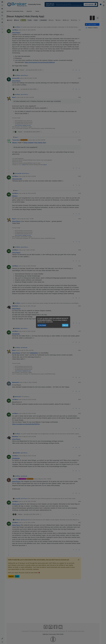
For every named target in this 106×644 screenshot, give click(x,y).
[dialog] (53, 322)
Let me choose (42, 325)
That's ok (65, 325)
